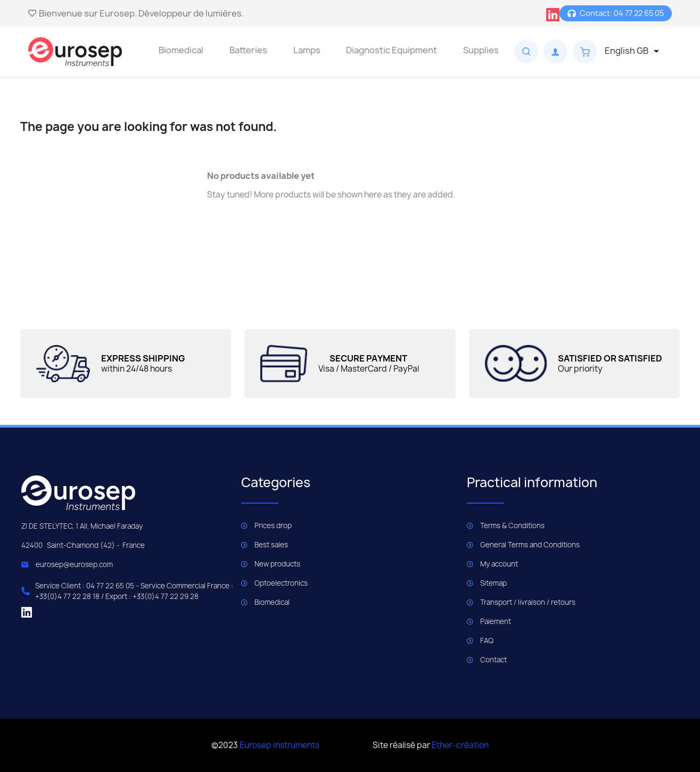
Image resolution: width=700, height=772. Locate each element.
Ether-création (460, 745)
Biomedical (181, 50)
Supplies (481, 50)
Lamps (307, 50)
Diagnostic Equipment (392, 50)
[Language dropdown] (634, 51)
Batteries (248, 50)
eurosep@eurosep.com (74, 564)
